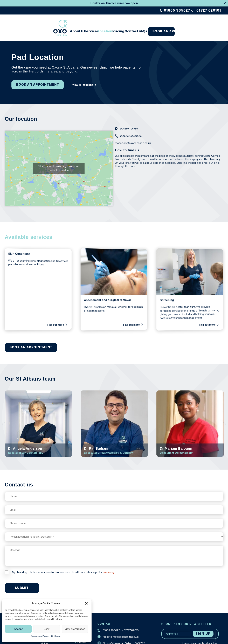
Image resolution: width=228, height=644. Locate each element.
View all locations (83, 85)
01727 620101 (209, 10)
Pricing (120, 31)
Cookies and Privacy (40, 636)
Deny (47, 629)
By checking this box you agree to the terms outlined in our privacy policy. (63, 568)
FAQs (160, 31)
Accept (18, 629)
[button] (86, 603)
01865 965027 (177, 10)
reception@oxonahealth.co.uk (136, 143)
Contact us (142, 31)
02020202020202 (135, 136)
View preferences (75, 629)
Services (75, 31)
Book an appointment (195, 31)
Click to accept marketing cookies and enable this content (57, 168)
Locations (98, 31)
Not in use (56, 636)
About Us (52, 31)
